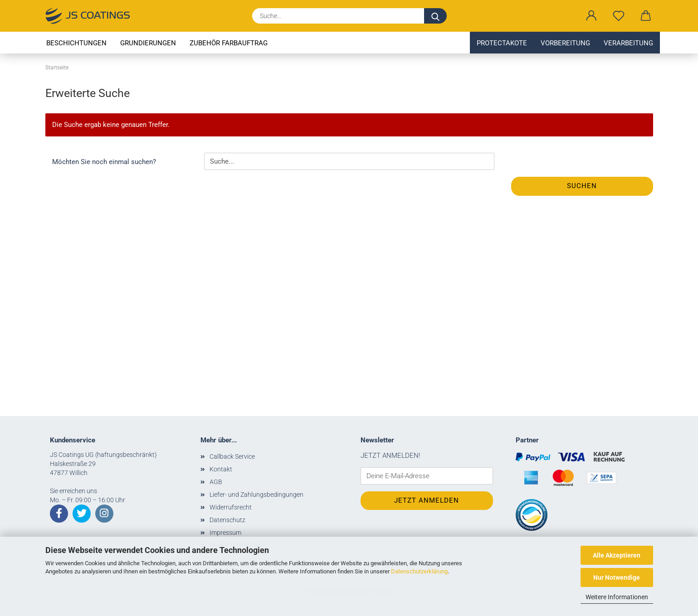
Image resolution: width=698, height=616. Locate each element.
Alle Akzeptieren (617, 555)
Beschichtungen (76, 43)
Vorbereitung (565, 43)
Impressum (225, 533)
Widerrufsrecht (231, 507)
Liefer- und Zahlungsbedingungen (256, 495)
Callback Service (232, 456)
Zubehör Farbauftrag (229, 43)
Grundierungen (148, 43)
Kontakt (221, 469)
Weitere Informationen (617, 597)
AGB (216, 482)
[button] (591, 16)
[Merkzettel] (619, 16)
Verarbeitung (628, 43)
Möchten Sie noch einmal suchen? (104, 162)
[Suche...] (435, 16)
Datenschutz (227, 520)
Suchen (582, 186)
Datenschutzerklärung (419, 571)
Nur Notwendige (617, 577)
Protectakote (502, 43)
